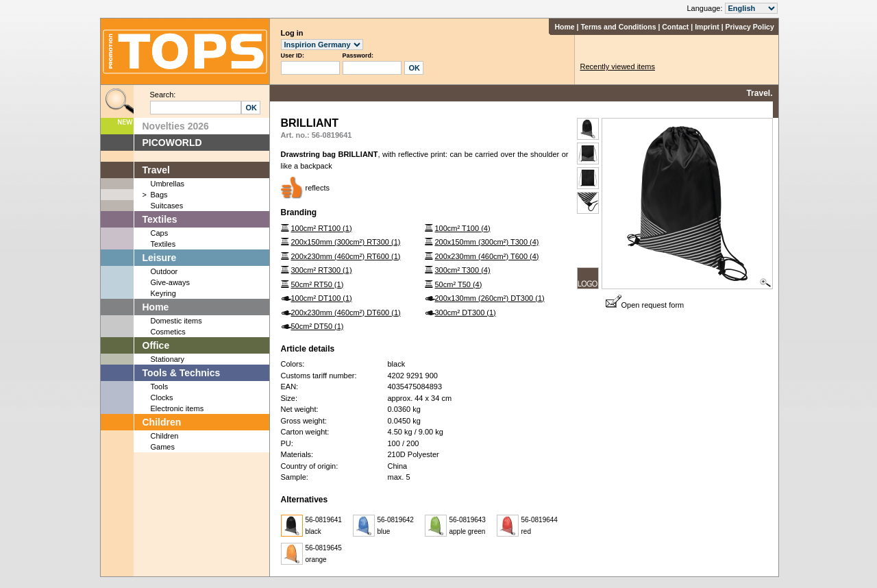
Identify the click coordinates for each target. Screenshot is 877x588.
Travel (156, 170)
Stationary (168, 359)
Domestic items (176, 321)
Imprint (707, 27)
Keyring (163, 293)
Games (163, 447)
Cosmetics (168, 332)
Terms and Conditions (618, 27)
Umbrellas (168, 184)
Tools (160, 387)
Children (162, 422)
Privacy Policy (750, 27)
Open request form (645, 305)
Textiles (160, 219)
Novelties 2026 (176, 126)
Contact (675, 27)
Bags (159, 195)
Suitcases (167, 206)
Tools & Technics (182, 373)
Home (564, 27)
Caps (160, 233)
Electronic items (177, 408)
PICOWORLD (172, 143)
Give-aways (170, 282)
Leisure (160, 258)
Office (156, 345)
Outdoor (164, 271)
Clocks (162, 397)
